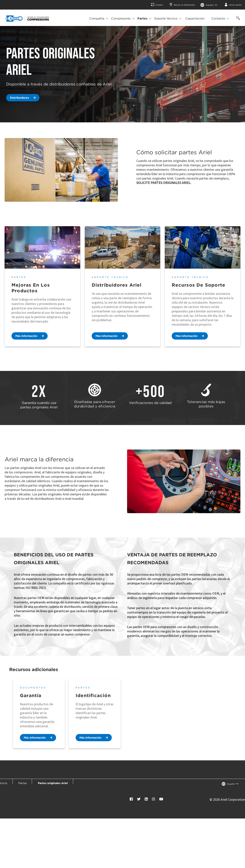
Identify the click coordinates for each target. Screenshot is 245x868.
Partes (142, 19)
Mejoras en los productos (31, 288)
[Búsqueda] (237, 20)
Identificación (93, 695)
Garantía (31, 695)
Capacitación (195, 19)
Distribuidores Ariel (117, 285)
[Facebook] (131, 799)
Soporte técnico (166, 19)
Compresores (121, 19)
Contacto (218, 19)
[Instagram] (154, 799)
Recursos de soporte (198, 285)
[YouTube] (161, 799)
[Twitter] (139, 799)
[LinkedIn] (146, 799)
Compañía (97, 19)
